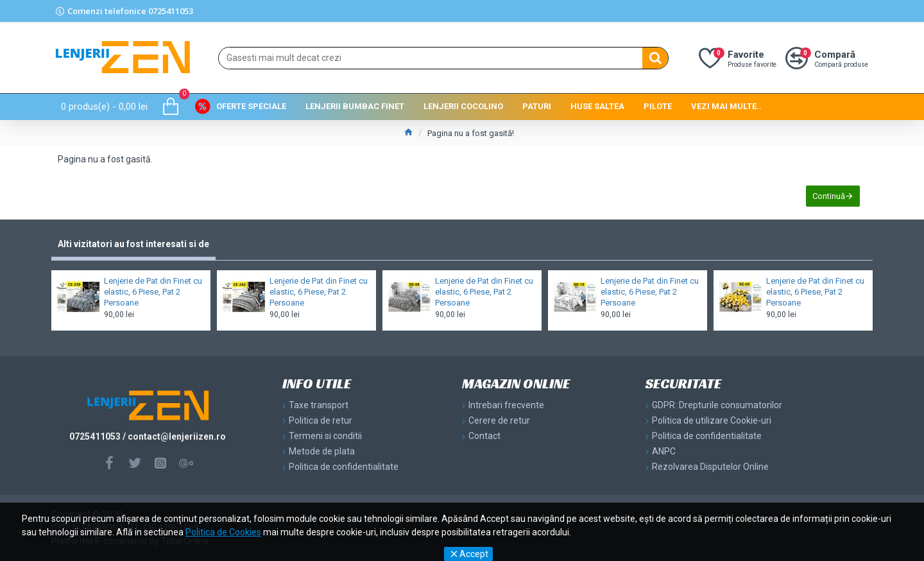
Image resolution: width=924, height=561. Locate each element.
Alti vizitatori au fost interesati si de (133, 244)
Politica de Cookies (223, 532)
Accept (474, 554)
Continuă (829, 196)
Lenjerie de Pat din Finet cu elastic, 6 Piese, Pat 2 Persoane (153, 292)
